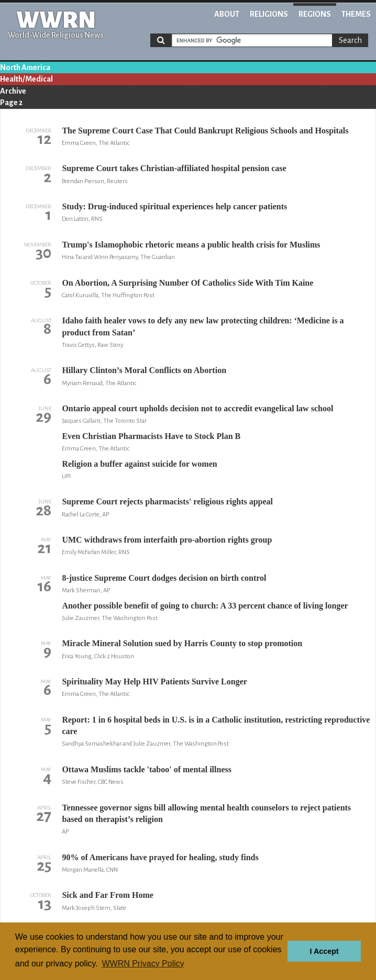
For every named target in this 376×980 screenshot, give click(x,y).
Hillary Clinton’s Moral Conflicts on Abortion (144, 370)
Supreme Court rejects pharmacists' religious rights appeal (167, 502)
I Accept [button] (324, 951)
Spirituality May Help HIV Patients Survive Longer (154, 682)
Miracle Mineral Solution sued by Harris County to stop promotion (182, 643)
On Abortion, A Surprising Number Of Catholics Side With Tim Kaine (187, 283)
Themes (356, 14)
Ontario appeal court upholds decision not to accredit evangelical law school (197, 408)
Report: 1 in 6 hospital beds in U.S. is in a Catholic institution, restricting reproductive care (216, 725)
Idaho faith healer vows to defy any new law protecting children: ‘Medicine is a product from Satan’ (203, 326)
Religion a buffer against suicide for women (139, 464)
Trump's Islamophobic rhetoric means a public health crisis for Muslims (191, 245)
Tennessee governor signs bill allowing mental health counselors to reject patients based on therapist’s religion (206, 813)
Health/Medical (26, 79)
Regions (315, 14)
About (227, 14)
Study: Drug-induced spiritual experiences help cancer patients (174, 206)
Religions (269, 14)
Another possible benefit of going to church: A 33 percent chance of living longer (205, 606)
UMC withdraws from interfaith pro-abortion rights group (167, 540)
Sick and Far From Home (108, 895)
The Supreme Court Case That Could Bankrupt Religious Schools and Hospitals (205, 131)
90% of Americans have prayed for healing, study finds (160, 857)
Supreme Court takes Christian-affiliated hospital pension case (174, 168)
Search (350, 40)
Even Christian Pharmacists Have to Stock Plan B (151, 436)
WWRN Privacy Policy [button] (143, 964)
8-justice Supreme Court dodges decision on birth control (164, 578)
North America (25, 67)
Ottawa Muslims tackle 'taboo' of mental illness (147, 769)
